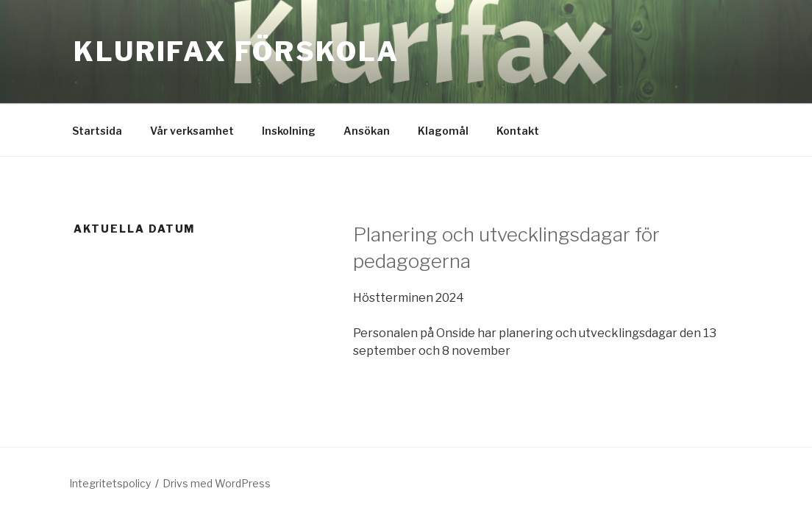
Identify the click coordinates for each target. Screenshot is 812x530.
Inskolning (289, 131)
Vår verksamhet (192, 131)
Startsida (97, 131)
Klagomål (443, 131)
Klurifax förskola (236, 52)
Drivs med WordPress (217, 483)
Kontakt (518, 131)
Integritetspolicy (110, 483)
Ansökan (367, 131)
